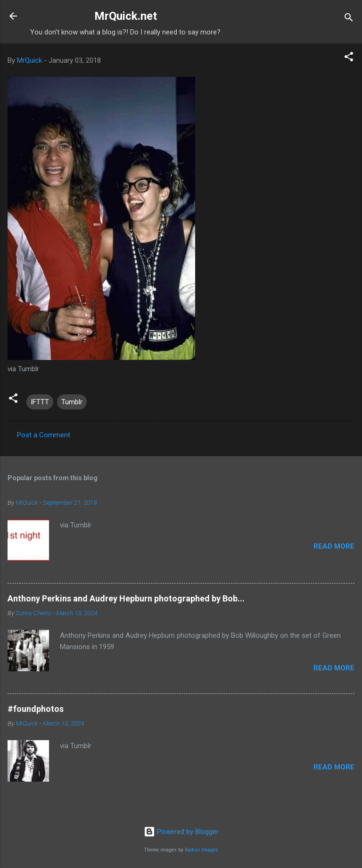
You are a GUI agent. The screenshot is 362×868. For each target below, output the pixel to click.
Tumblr (72, 402)
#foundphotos (36, 709)
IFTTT (40, 402)
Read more (334, 546)
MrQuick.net (126, 16)
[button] (349, 58)
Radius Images (202, 850)
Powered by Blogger (181, 832)
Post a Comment (44, 435)
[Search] (349, 19)
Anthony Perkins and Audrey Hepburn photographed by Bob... (126, 598)
